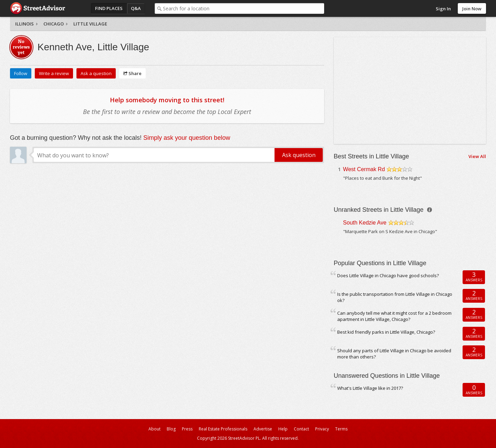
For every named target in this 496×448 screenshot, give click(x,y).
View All (477, 156)
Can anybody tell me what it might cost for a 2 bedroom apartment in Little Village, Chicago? (394, 316)
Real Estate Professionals (223, 429)
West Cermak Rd (364, 169)
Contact (301, 429)
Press (187, 429)
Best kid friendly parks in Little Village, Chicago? (386, 332)
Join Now (472, 9)
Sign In (443, 9)
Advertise (263, 429)
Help (283, 429)
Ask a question (96, 73)
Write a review (54, 73)
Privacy (322, 429)
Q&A (136, 8)
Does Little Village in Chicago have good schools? (388, 275)
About (154, 429)
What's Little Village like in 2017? (370, 388)
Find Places (109, 8)
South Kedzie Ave (365, 223)
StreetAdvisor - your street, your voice (38, 8)
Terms (341, 429)
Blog (171, 429)
